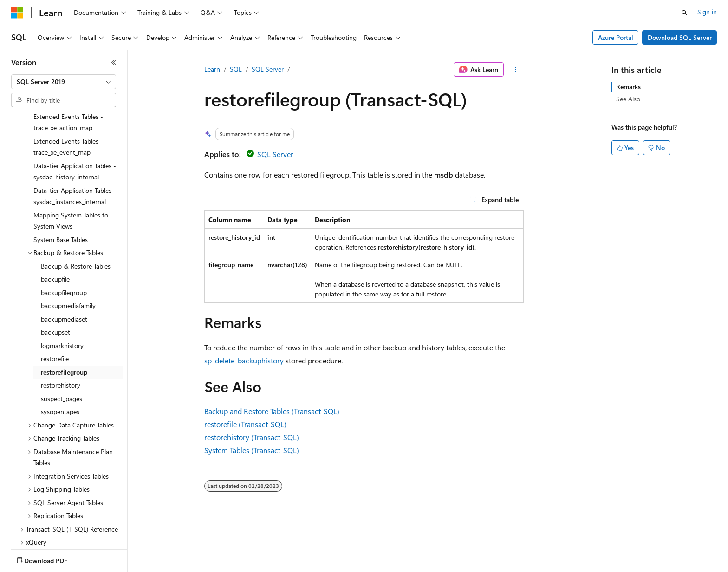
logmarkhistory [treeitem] (62, 291)
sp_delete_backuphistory (244, 360)
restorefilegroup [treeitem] (64, 318)
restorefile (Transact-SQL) (245, 424)
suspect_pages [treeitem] (62, 344)
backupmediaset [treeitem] (64, 265)
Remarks (628, 87)
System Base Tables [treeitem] (61, 185)
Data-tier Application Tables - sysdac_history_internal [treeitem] (75, 117)
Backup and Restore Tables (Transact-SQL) (272, 411)
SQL (236, 69)
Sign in (707, 12)
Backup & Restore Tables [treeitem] (76, 212)
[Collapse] (114, 62)
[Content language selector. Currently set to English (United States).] (54, 559)
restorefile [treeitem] (55, 304)
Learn (212, 69)
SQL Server (268, 69)
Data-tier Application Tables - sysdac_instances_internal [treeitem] (75, 142)
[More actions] (516, 70)
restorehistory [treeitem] (61, 331)
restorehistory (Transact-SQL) (252, 437)
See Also (628, 99)
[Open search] (684, 13)
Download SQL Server (680, 37)
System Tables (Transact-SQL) (252, 450)
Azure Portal (616, 37)
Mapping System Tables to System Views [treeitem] (71, 166)
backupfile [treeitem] (55, 225)
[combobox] (64, 82)
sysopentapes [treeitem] (60, 357)
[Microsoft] (17, 13)
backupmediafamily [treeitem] (68, 251)
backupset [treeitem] (55, 278)
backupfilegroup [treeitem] (64, 238)
